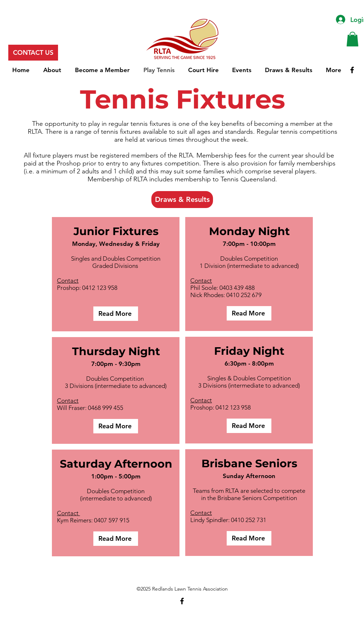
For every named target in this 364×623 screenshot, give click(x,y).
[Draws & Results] (182, 200)
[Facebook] (352, 70)
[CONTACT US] (33, 53)
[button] (352, 39)
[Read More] (116, 314)
